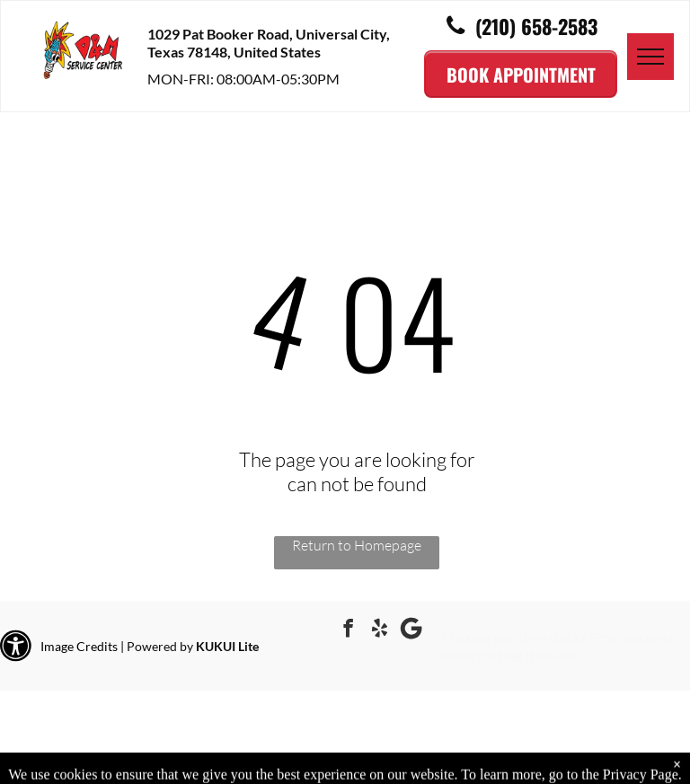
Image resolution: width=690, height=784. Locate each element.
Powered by (160, 646)
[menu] (650, 57)
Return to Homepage (357, 545)
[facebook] (349, 631)
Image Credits (79, 646)
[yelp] (380, 631)
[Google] (411, 631)
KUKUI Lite (227, 646)
